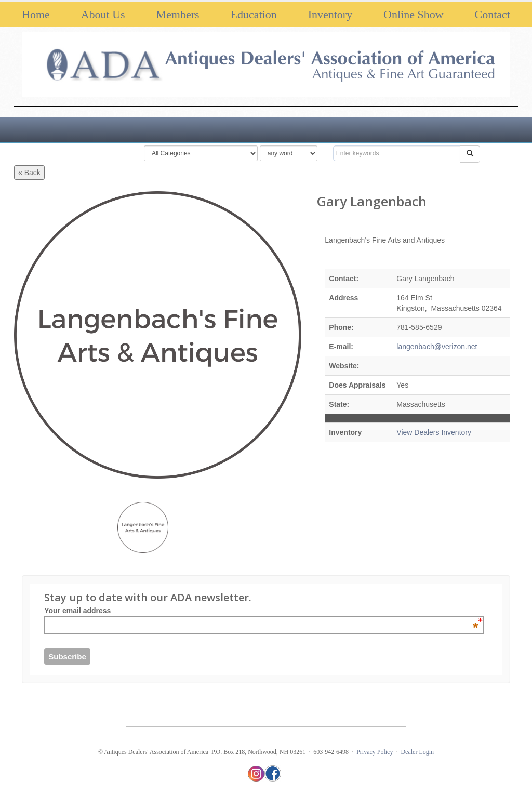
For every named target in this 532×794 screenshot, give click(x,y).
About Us (103, 14)
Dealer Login (417, 752)
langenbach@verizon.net (437, 347)
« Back (29, 173)
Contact (492, 14)
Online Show (414, 14)
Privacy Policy (375, 752)
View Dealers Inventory (434, 432)
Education (254, 14)
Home (36, 14)
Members (178, 14)
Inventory (330, 14)
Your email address (261, 611)
